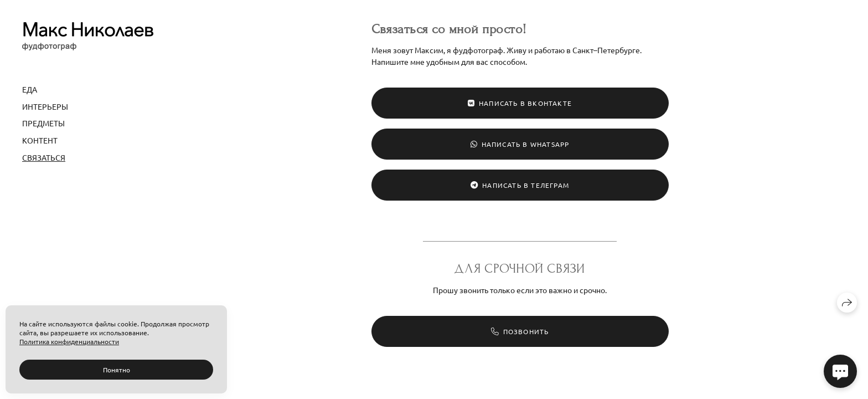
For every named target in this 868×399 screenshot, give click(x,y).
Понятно (117, 370)
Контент (40, 140)
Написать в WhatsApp (520, 144)
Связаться (44, 157)
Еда (30, 89)
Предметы (43, 123)
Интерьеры (45, 106)
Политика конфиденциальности (69, 341)
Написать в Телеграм (520, 185)
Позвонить (520, 331)
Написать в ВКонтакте (520, 103)
